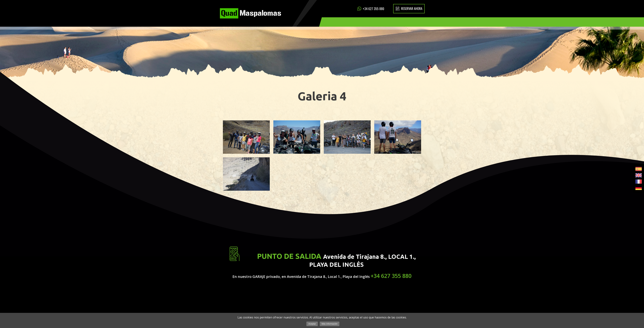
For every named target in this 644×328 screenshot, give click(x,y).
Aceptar (312, 324)
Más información (330, 324)
